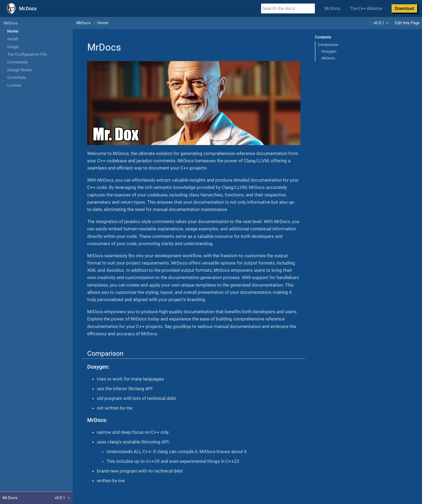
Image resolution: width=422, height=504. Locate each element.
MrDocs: (328, 58)
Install (13, 39)
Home (13, 31)
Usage (13, 47)
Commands (18, 62)
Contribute (17, 77)
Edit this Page (407, 23)
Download (404, 8)
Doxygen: (329, 51)
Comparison (328, 45)
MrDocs (11, 23)
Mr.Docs (332, 8)
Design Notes (20, 70)
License (14, 85)
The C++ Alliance (366, 8)
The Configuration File (27, 54)
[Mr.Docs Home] (21, 9)
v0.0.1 (379, 23)
